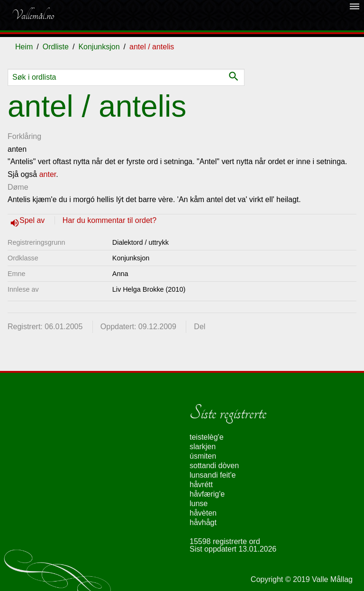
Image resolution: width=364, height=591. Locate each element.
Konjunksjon (99, 47)
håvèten (203, 513)
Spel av (33, 220)
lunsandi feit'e (213, 475)
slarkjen (203, 447)
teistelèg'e (207, 437)
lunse (199, 503)
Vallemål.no (33, 15)
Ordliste (56, 47)
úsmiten (203, 456)
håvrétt (201, 485)
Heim (24, 47)
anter (48, 174)
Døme (18, 187)
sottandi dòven (214, 466)
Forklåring (24, 136)
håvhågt (203, 522)
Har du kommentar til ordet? (109, 220)
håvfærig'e (207, 494)
